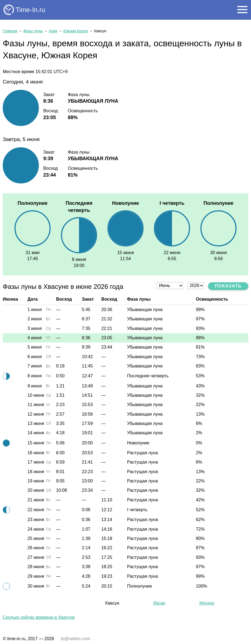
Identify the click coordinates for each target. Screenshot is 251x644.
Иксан (159, 603)
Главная (10, 31)
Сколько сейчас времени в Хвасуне (39, 617)
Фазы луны (33, 31)
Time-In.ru (30, 10)
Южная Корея (75, 31)
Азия (53, 31)
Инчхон (207, 603)
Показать (228, 286)
